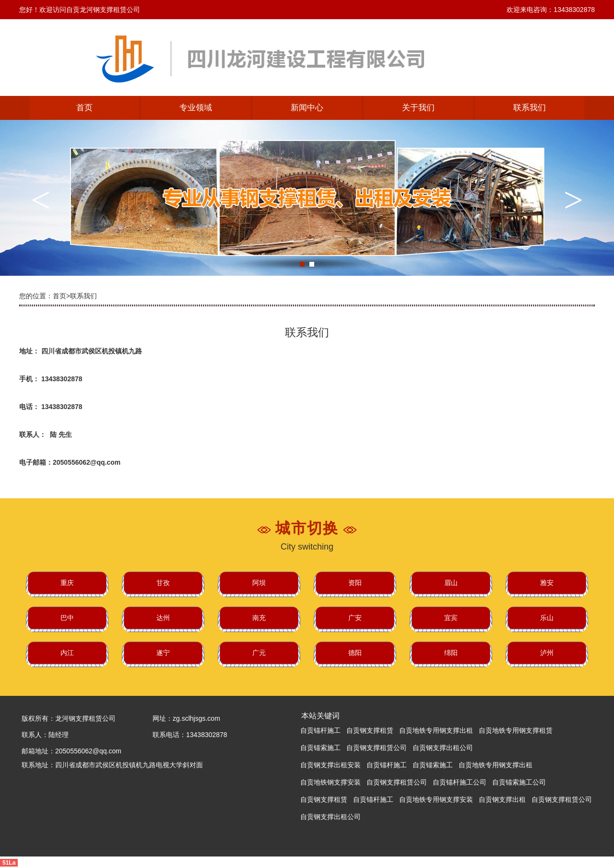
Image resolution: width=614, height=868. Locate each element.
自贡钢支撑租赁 (370, 730)
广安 (355, 618)
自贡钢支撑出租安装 (331, 765)
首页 (84, 108)
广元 (259, 653)
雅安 (547, 583)
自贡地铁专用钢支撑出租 (436, 730)
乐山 (547, 618)
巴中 (67, 618)
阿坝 (259, 583)
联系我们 (530, 108)
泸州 (547, 653)
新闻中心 (307, 108)
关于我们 (418, 108)
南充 (259, 618)
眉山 (451, 583)
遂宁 (163, 653)
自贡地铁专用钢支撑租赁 (516, 730)
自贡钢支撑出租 (502, 799)
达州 (163, 618)
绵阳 (451, 653)
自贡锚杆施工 (320, 730)
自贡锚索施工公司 (519, 782)
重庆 (67, 583)
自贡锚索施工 (320, 748)
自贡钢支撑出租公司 (443, 748)
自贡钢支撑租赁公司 (377, 748)
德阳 (355, 653)
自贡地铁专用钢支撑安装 (436, 799)
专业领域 (196, 108)
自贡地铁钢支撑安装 (331, 782)
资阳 (355, 583)
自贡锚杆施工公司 (460, 782)
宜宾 (451, 618)
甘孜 (163, 583)
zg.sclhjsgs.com (196, 718)
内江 (67, 653)
